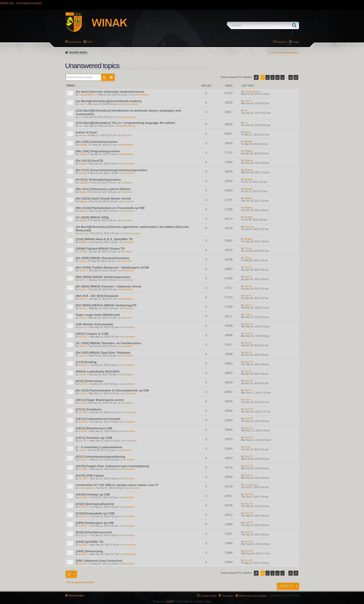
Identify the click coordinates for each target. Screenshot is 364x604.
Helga (82, 450)
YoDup (82, 252)
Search (295, 25)
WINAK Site (7, 3)
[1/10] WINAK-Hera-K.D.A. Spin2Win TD (104, 239)
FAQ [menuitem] (90, 42)
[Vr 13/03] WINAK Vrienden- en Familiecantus (108, 343)
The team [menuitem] (227, 596)
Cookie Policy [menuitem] (209, 596)
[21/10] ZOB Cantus (90, 476)
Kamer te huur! (87, 132)
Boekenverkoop (141, 95)
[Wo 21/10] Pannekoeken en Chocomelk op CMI (110, 208)
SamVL (83, 271)
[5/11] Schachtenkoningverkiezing (100, 457)
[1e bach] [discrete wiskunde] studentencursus (110, 92)
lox (80, 117)
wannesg (83, 233)
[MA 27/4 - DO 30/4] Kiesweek (97, 296)
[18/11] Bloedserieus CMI (94, 428)
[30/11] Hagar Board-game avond (100, 400)
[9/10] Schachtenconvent (94, 532)
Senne (82, 403)
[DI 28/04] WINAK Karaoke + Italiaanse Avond (108, 286)
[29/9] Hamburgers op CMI (95, 523)
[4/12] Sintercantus (89, 381)
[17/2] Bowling (86, 362)
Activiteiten (128, 145)
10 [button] (291, 77)
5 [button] (282, 77)
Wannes (83, 327)
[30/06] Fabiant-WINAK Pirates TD (100, 249)
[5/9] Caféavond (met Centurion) (99, 561)
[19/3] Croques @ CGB (92, 334)
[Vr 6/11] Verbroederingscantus (98, 180)
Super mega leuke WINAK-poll (98, 315)
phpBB (170, 602)
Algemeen (126, 135)
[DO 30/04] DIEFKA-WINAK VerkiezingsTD (106, 305)
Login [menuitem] (296, 42)
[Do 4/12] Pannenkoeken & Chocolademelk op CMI (112, 390)
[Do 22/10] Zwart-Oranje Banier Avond (103, 198)
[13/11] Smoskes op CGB (94, 438)
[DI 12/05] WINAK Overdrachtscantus (103, 258)
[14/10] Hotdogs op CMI (93, 494)
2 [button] (268, 77)
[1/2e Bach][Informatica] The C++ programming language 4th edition (125, 123)
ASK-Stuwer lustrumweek (94, 324)
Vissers (83, 145)
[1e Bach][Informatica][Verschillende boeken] (109, 101)
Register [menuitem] (282, 42)
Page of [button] (256, 77)
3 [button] (273, 77)
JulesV (82, 104)
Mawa (82, 135)
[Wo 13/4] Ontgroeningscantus (98, 151)
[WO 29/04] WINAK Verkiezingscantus (103, 277)
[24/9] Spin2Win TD (90, 542)
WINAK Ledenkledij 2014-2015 (97, 372)
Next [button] (296, 77)
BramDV (83, 337)
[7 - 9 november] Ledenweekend (99, 447)
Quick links (75, 42)
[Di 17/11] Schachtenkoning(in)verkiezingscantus (111, 170)
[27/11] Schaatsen (89, 409)
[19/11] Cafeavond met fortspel (98, 419)
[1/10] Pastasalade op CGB (95, 513)
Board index (78, 52)
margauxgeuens (87, 95)
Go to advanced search (285, 52)
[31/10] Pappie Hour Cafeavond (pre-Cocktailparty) (112, 466)
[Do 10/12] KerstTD (89, 161)
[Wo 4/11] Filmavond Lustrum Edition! (103, 189)
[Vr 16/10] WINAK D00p (92, 217)
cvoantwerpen (86, 488)
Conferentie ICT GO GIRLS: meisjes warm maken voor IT (117, 485)
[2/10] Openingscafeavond (95, 504)
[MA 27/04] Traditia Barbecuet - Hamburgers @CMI (112, 267)
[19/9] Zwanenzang (89, 551)
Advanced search (111, 77)
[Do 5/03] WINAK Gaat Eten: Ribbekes (103, 353)
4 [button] (277, 77)
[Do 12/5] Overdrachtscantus (97, 142)
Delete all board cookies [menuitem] (253, 596)
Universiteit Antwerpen (29, 3)
